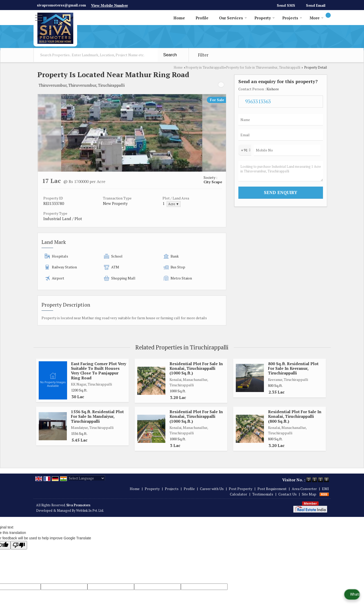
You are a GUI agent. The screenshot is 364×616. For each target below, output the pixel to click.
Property (265, 18)
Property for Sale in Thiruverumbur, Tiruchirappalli (263, 67)
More (317, 18)
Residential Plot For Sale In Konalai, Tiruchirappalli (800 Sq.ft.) (295, 416)
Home (179, 18)
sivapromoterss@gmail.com (61, 5)
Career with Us (212, 489)
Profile (202, 18)
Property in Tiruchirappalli (205, 67)
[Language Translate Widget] (86, 478)
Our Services (233, 18)
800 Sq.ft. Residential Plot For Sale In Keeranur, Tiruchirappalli (293, 368)
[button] (110, 5)
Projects (292, 18)
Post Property (241, 489)
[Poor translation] (19, 545)
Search (170, 55)
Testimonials (263, 494)
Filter (203, 55)
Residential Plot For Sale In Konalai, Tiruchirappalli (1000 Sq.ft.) (196, 368)
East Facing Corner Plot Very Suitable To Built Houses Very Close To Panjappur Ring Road (99, 371)
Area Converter (304, 489)
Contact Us (288, 494)
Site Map (309, 494)
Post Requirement (272, 489)
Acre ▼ (174, 204)
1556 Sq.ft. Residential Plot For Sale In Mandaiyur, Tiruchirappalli (97, 416)
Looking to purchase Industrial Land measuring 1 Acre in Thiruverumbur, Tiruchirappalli (281, 171)
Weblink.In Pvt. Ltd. (90, 511)
